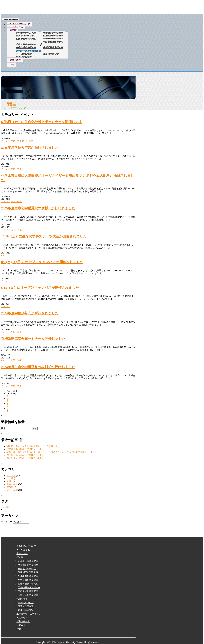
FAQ (12, 65)
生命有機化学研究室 (26, 45)
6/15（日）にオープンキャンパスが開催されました (40, 288)
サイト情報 (5, 507)
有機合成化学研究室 (26, 47)
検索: (4, 428)
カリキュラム (16, 27)
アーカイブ (7, 522)
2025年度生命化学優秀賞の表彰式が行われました (38, 208)
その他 (10, 478)
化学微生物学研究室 (26, 33)
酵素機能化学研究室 (53, 33)
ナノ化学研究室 (24, 54)
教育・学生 (16, 141)
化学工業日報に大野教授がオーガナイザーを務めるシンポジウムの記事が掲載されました (51, 452)
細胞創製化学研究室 (53, 36)
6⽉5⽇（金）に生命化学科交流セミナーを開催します (42, 122)
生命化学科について (20, 24)
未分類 (10, 487)
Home (9, 103)
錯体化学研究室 (24, 57)
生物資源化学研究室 (53, 39)
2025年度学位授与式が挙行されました (30, 148)
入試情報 (21, 618)
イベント (6, 141)
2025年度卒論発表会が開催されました (25, 458)
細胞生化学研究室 (25, 36)
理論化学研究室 (51, 54)
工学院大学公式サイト (28, 614)
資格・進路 (15, 60)
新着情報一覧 (23, 621)
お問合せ (21, 625)
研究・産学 (28, 141)
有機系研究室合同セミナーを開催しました (33, 339)
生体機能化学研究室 (26, 39)
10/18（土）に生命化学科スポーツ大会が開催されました (44, 236)
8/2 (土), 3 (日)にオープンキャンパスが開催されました (42, 262)
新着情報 (12, 105)
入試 (9, 481)
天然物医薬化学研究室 (51, 43)
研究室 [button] (13, 30)
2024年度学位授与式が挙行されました (30, 313)
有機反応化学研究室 (53, 47)
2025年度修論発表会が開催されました (25, 455)
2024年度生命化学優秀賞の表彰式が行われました (38, 367)
